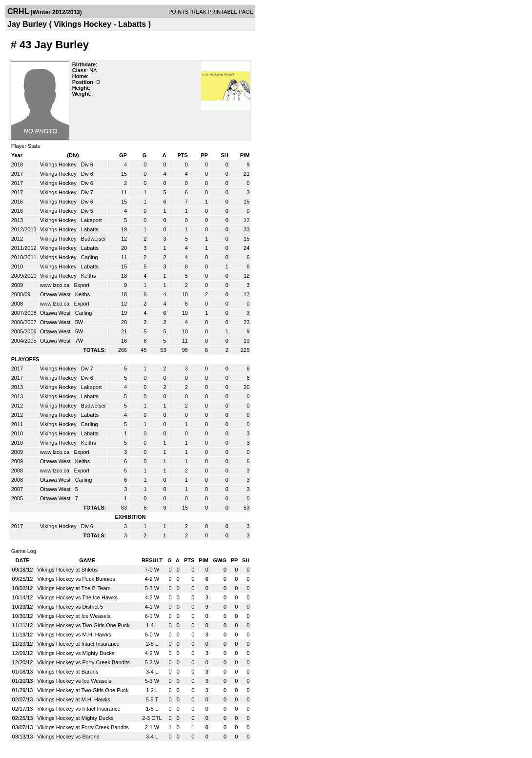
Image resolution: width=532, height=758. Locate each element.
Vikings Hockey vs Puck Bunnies (76, 579)
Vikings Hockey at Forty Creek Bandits (83, 727)
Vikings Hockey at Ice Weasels (74, 616)
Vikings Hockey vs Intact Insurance (79, 709)
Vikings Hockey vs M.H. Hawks (74, 635)
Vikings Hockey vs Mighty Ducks (76, 653)
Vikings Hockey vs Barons (68, 737)
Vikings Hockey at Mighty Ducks (75, 718)
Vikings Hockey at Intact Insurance (78, 644)
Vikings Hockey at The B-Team (74, 588)
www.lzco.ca (56, 285)
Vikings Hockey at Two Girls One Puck (83, 690)
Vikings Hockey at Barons (68, 672)
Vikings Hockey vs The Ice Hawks (77, 597)
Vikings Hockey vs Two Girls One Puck (83, 625)
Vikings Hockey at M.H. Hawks (74, 699)
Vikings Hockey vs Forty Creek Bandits (83, 662)
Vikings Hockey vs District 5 (70, 607)
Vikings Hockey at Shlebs (67, 570)
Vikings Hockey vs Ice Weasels (74, 681)
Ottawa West (56, 294)
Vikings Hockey (59, 164)
